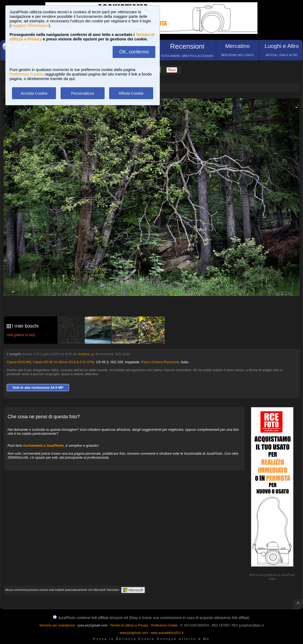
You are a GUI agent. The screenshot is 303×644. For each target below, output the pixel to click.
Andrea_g (86, 354)
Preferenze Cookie (26, 74)
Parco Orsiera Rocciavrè (160, 362)
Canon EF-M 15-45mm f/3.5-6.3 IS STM (63, 362)
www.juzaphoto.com (134, 633)
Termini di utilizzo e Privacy (129, 625)
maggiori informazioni (30, 25)
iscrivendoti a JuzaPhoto (43, 446)
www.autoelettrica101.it (167, 633)
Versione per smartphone (57, 625)
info (272, 579)
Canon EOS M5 (19, 362)
